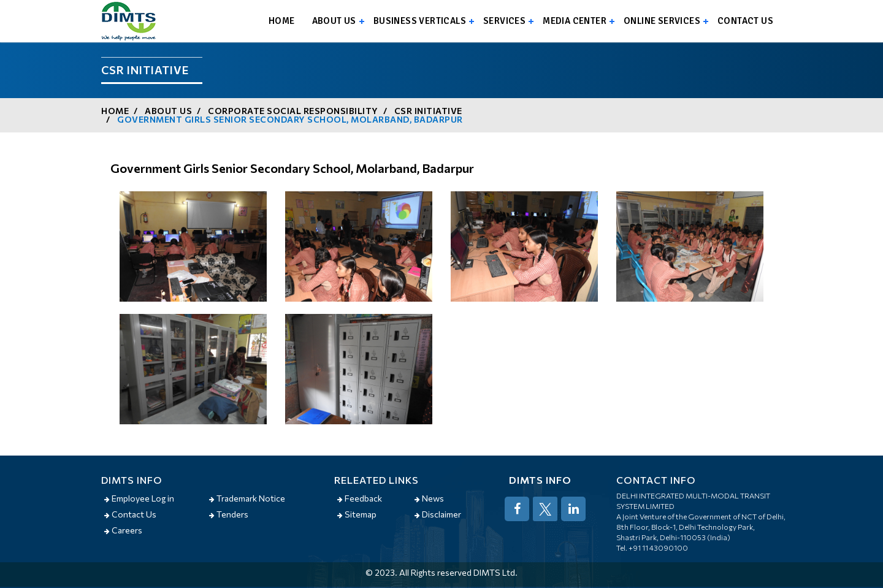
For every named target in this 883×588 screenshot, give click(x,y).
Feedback (360, 498)
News (429, 498)
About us (334, 21)
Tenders (229, 514)
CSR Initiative (428, 111)
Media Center (575, 21)
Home (282, 21)
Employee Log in (139, 498)
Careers (123, 530)
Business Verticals (420, 21)
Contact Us (130, 514)
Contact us (745, 21)
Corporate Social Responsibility (293, 111)
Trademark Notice (247, 498)
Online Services (662, 21)
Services (504, 21)
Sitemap (357, 514)
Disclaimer (438, 514)
